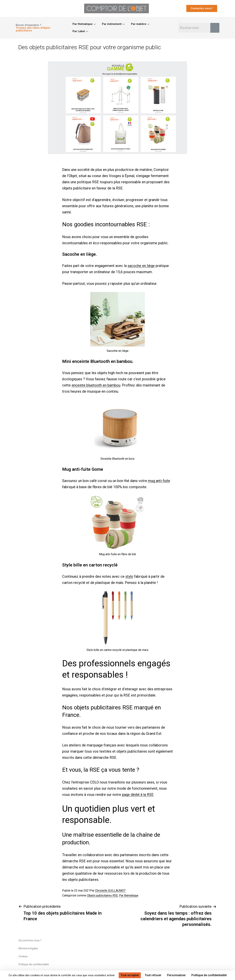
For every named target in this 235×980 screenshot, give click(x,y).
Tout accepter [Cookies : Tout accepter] (130, 975)
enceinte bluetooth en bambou (96, 385)
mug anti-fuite (159, 481)
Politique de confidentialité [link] (209, 975)
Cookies (23, 956)
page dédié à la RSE (138, 795)
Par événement (114, 24)
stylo (129, 576)
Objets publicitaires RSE (102, 895)
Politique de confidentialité (34, 964)
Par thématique (85, 24)
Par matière (141, 24)
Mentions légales (28, 948)
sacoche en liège (141, 266)
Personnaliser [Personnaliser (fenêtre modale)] (176, 975)
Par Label (81, 31)
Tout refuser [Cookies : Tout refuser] (153, 975)
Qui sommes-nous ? (30, 940)
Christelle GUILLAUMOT (110, 891)
